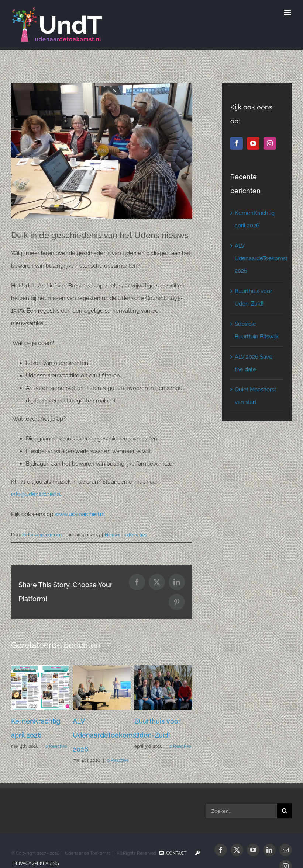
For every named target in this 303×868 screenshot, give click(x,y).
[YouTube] (253, 143)
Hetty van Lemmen (42, 535)
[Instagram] (270, 143)
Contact (173, 853)
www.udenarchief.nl (80, 514)
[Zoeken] (285, 811)
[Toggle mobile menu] (288, 12)
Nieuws (113, 535)
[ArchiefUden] (102, 151)
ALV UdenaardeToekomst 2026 (106, 735)
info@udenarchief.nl (36, 494)
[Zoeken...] (241, 811)
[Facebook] (237, 143)
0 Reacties (136, 535)
